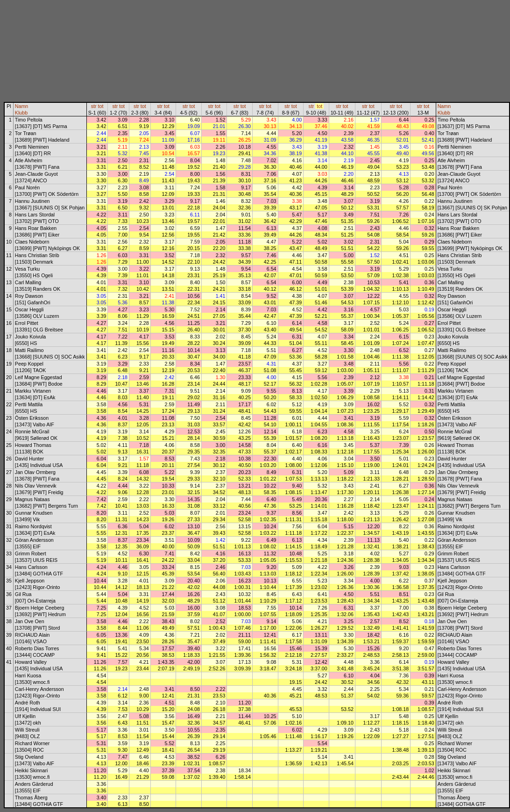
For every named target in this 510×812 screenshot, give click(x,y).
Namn (21, 106)
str (94, 106)
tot (101, 106)
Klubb (21, 113)
